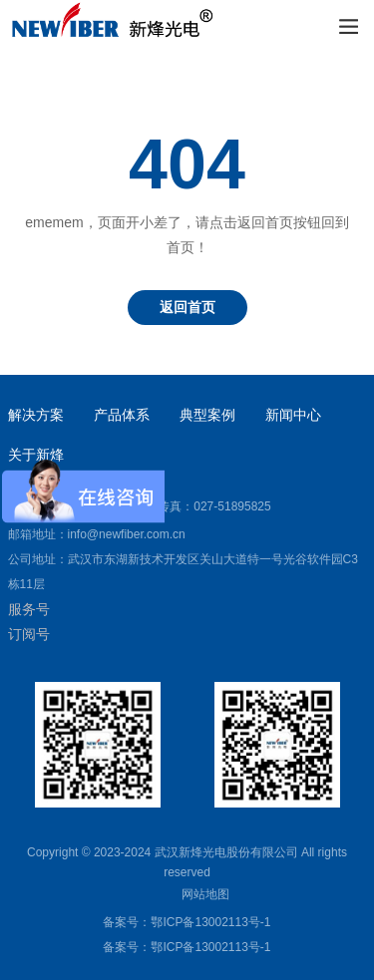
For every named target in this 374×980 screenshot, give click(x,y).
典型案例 (207, 415)
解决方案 (36, 415)
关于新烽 (36, 455)
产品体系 (122, 415)
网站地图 (205, 894)
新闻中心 (293, 415)
